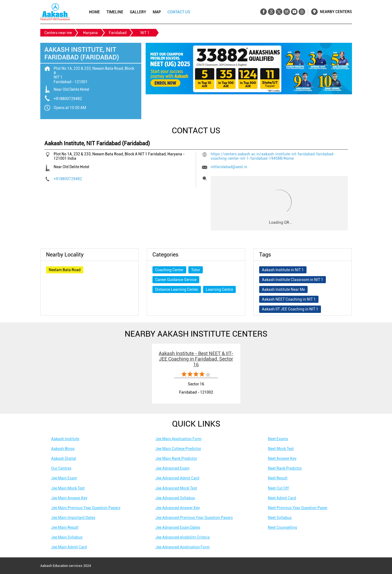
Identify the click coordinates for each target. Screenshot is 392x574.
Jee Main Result (65, 527)
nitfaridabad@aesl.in (229, 167)
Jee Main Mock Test (68, 488)
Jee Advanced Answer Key (178, 508)
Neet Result (278, 478)
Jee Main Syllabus (67, 537)
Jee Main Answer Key (69, 498)
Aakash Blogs (63, 449)
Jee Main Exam (64, 478)
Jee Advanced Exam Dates (178, 527)
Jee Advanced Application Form (183, 547)
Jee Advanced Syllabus (175, 498)
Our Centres (61, 468)
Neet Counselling (282, 527)
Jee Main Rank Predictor (176, 458)
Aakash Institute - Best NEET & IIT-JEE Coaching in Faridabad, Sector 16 (196, 359)
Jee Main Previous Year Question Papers (86, 508)
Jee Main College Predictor (178, 449)
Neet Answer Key (282, 458)
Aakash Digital (64, 458)
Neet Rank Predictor (285, 468)
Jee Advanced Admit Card (177, 478)
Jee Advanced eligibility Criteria (183, 537)
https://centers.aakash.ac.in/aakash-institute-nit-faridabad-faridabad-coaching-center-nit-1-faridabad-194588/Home (273, 156)
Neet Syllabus (280, 518)
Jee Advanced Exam (172, 468)
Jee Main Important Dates (73, 518)
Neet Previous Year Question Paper (298, 508)
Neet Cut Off (278, 488)
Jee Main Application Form (178, 439)
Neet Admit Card (282, 498)
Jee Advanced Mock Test (176, 488)
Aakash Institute (65, 439)
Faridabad (118, 33)
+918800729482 (68, 99)
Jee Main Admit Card (69, 547)
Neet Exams (278, 439)
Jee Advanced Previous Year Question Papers (194, 518)
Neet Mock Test (281, 449)
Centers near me (58, 33)
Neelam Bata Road (65, 270)
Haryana (90, 33)
